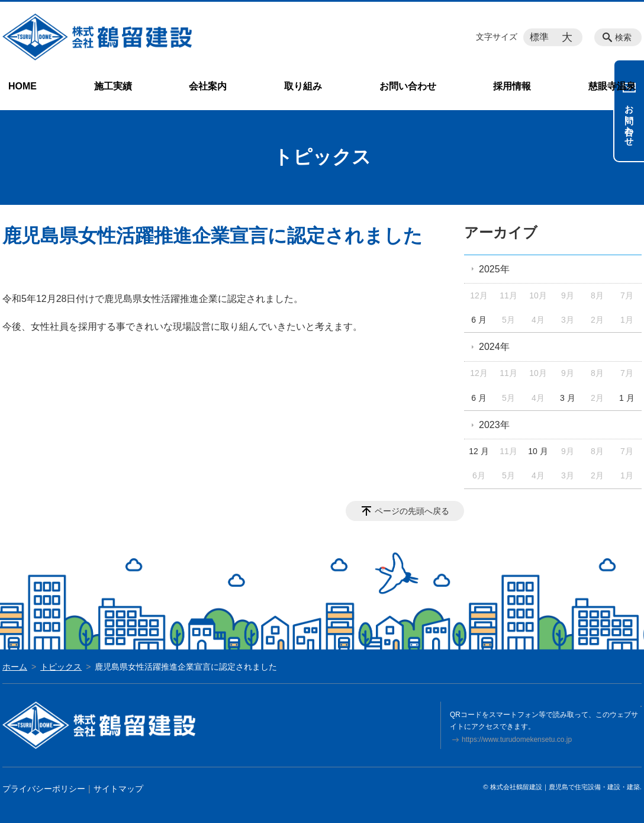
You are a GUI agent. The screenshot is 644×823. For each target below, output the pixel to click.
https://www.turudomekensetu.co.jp (517, 740)
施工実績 (113, 86)
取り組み (303, 86)
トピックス (61, 667)
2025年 (494, 269)
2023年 (494, 425)
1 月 (627, 398)
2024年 (494, 347)
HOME (22, 86)
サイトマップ (118, 789)
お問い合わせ (408, 86)
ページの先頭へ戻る (412, 511)
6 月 (479, 320)
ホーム (15, 667)
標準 (539, 37)
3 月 (568, 398)
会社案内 (208, 86)
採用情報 (512, 86)
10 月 (538, 451)
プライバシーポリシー (44, 789)
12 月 (479, 451)
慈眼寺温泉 (612, 86)
